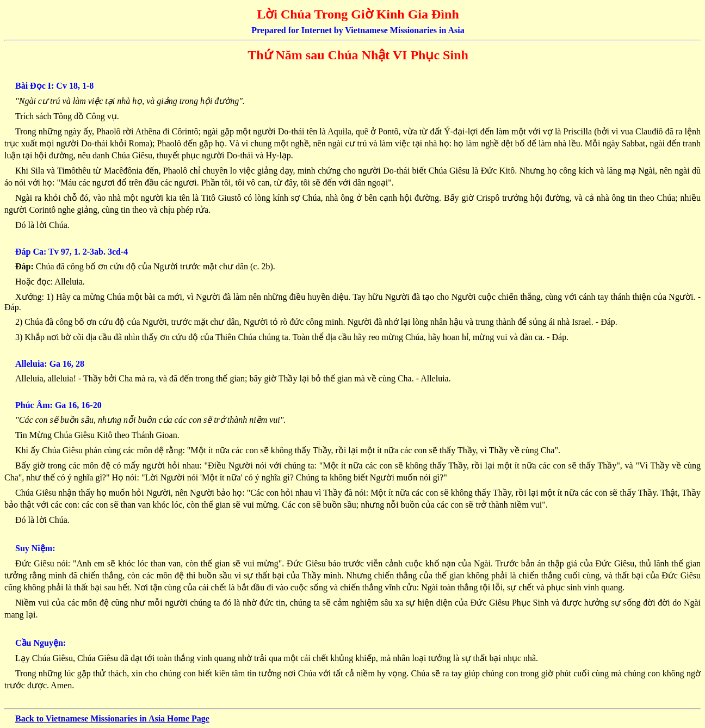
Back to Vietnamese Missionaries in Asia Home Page (112, 718)
